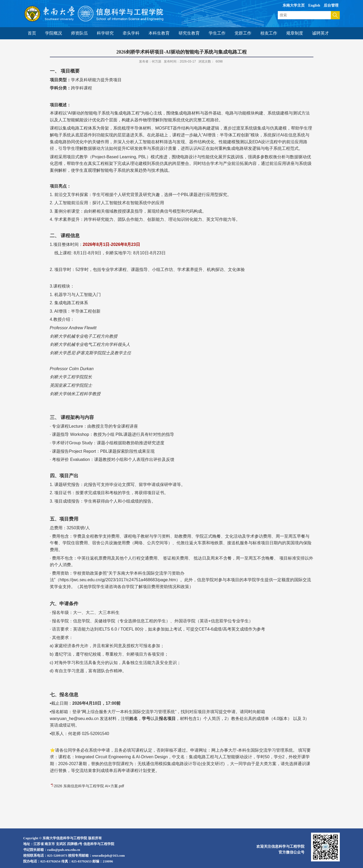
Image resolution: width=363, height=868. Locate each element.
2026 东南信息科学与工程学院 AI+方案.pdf (89, 786)
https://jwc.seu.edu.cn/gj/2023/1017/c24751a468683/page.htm (118, 580)
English (314, 5)
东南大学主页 (294, 5)
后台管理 (331, 5)
